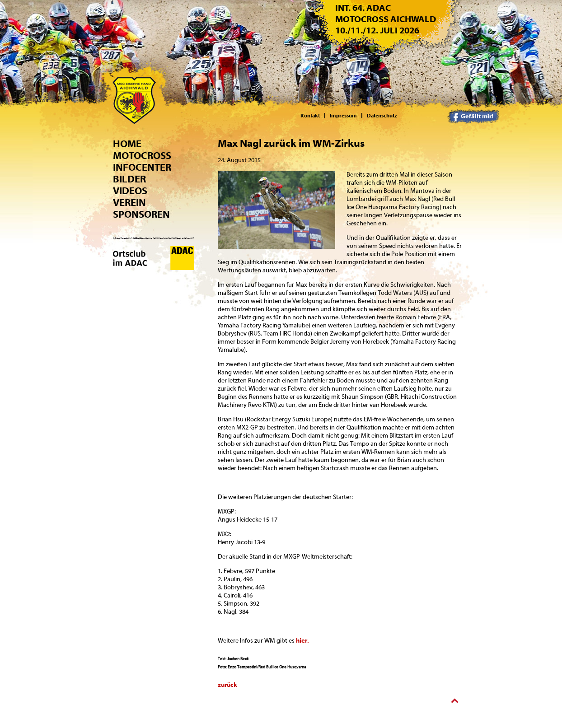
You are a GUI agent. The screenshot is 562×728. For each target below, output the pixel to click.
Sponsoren (141, 215)
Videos (130, 191)
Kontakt (310, 116)
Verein (129, 203)
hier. (302, 641)
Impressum (343, 116)
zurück (227, 685)
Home (127, 144)
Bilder (129, 179)
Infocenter (142, 168)
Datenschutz (382, 116)
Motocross (142, 156)
